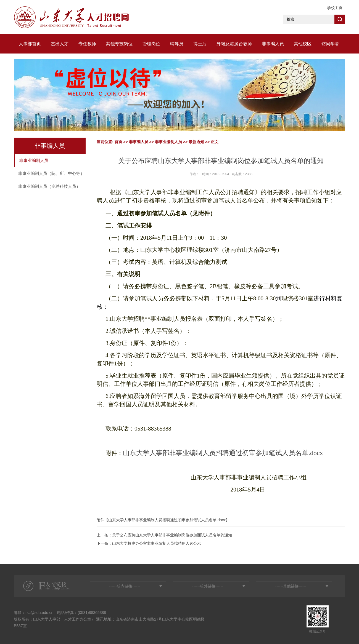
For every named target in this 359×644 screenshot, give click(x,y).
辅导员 (177, 44)
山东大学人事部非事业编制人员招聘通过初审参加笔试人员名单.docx (167, 520)
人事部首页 (30, 44)
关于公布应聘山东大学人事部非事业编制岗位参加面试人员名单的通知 (172, 535)
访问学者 (330, 44)
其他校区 (303, 44)
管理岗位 (151, 44)
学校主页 (335, 8)
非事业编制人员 (34, 160)
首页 (118, 142)
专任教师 (87, 44)
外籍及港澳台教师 (234, 44)
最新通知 (196, 142)
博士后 (200, 44)
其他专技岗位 (119, 44)
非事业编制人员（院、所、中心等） (51, 173)
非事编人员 (273, 44)
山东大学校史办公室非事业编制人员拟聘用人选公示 (157, 543)
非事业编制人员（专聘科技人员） (49, 186)
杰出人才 (60, 44)
